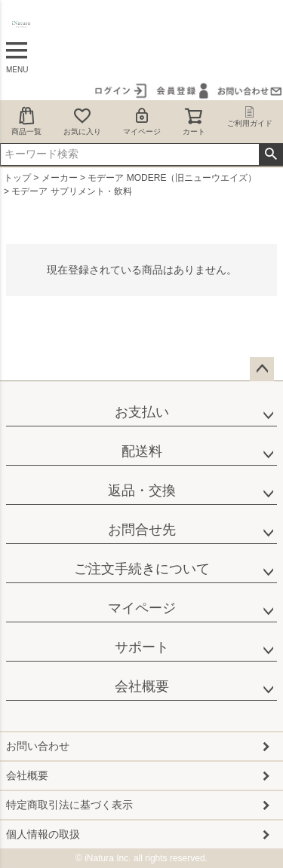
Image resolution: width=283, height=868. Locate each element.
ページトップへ (262, 369)
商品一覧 (26, 121)
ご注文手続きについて (142, 569)
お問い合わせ (38, 746)
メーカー (60, 178)
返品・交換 (142, 491)
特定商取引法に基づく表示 (69, 805)
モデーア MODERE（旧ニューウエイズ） (172, 178)
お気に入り (82, 121)
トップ (17, 178)
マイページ (142, 121)
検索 (271, 154)
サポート (142, 647)
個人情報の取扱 (43, 834)
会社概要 (142, 686)
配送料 (142, 451)
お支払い (142, 412)
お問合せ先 (142, 530)
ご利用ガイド (250, 117)
